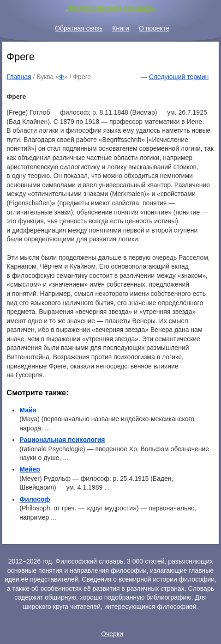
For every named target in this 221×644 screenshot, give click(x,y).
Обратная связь (79, 28)
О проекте (154, 28)
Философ (35, 499)
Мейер (30, 469)
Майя (28, 410)
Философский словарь (112, 8)
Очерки (112, 634)
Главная (19, 77)
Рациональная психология (62, 440)
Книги (121, 28)
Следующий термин (179, 77)
